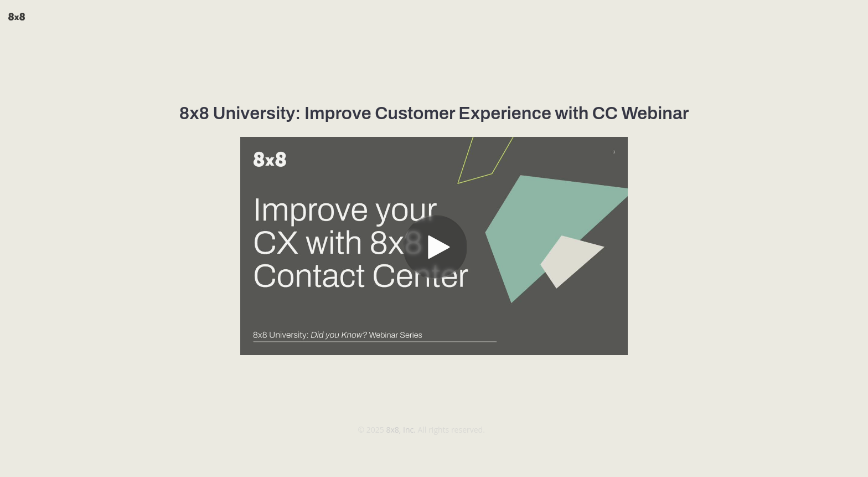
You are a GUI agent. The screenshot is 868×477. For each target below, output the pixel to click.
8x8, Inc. (402, 430)
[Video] (434, 246)
